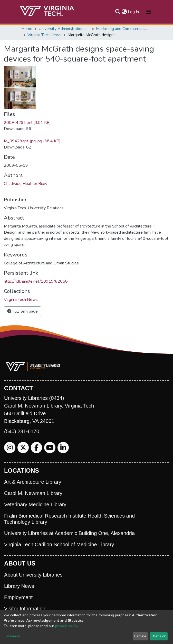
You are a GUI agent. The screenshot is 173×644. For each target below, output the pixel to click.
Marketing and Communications (122, 29)
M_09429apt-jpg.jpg (32, 141)
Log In (134, 12)
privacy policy (66, 626)
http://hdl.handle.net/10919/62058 (36, 281)
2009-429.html (27, 123)
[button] (124, 12)
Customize (12, 636)
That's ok (158, 636)
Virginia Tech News (44, 35)
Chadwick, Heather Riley (26, 184)
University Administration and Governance (64, 29)
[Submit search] (118, 12)
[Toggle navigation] (149, 12)
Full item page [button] (22, 311)
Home (27, 29)
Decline (140, 636)
